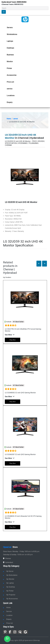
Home (9, 119)
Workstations (12, 34)
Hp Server (8, 571)
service (10, 89)
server (16, 119)
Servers (10, 27)
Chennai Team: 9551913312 (12, 4)
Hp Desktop (9, 587)
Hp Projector (9, 595)
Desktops (10, 48)
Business (10, 55)
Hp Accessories (10, 599)
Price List (10, 82)
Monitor (10, 61)
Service (7, 611)
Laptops (10, 41)
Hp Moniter (9, 579)
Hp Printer (8, 591)
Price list (8, 623)
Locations (11, 95)
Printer (9, 68)
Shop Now (13, 340)
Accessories (12, 75)
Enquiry (10, 102)
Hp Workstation (10, 575)
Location (8, 615)
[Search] (25, 8)
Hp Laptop (8, 583)
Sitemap (37, 640)
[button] (39, 264)
